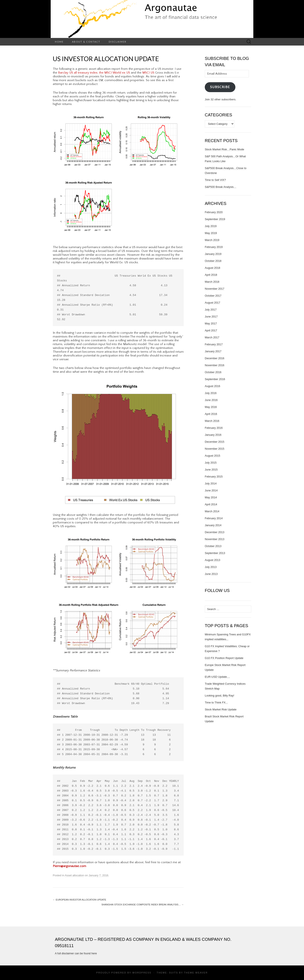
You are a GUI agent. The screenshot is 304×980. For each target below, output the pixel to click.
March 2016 (212, 421)
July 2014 (211, 483)
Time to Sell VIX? (215, 180)
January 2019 (213, 254)
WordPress (142, 973)
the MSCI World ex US (115, 73)
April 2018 (211, 275)
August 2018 (212, 268)
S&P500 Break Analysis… (221, 187)
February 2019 (214, 247)
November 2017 (215, 289)
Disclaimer (118, 42)
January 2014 (213, 525)
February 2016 (214, 428)
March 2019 (212, 240)
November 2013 (215, 539)
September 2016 (215, 379)
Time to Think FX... (216, 702)
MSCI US (148, 73)
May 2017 (211, 323)
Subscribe (220, 87)
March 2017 (212, 337)
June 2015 (211, 470)
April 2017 (211, 330)
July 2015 (211, 463)
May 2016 (211, 407)
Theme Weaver (196, 973)
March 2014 (212, 511)
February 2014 (214, 518)
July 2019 (211, 226)
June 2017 (211, 317)
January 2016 (213, 435)
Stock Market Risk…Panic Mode (224, 149)
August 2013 (212, 560)
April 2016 (211, 414)
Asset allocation (74, 875)
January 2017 (213, 351)
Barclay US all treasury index (78, 73)
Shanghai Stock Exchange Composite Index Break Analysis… (142, 905)
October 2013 (213, 546)
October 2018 (213, 261)
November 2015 (215, 449)
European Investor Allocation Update (79, 900)
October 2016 (213, 372)
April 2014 (211, 504)
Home (59, 42)
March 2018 (212, 282)
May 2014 (211, 497)
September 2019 (215, 219)
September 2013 (215, 553)
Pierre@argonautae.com (69, 866)
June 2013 (211, 574)
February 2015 (214, 477)
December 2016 (215, 358)
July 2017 (211, 310)
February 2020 (214, 212)
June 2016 (211, 400)
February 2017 (214, 344)
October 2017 (213, 296)
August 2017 (212, 303)
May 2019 (211, 233)
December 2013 (215, 532)
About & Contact (86, 42)
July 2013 (211, 567)
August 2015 (212, 456)
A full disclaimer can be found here (76, 953)
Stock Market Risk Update (221, 709)
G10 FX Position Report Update (224, 658)
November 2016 (215, 365)
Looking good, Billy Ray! (219, 696)
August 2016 (212, 386)
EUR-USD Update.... (217, 677)
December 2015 (215, 442)
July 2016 (211, 393)
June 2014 (211, 490)
